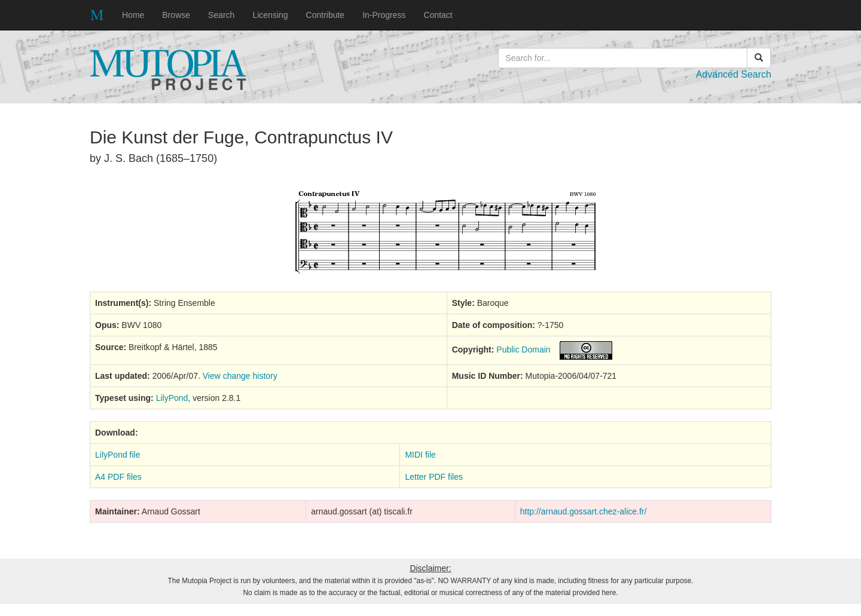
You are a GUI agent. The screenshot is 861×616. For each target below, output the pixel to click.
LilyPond (172, 398)
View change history (240, 376)
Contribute (326, 15)
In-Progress (384, 15)
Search (221, 15)
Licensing (270, 15)
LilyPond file (118, 455)
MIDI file (420, 455)
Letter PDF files (433, 477)
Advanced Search (734, 74)
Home (133, 15)
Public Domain (523, 350)
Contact (438, 15)
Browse (176, 15)
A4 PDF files (118, 477)
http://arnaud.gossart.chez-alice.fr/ (584, 511)
